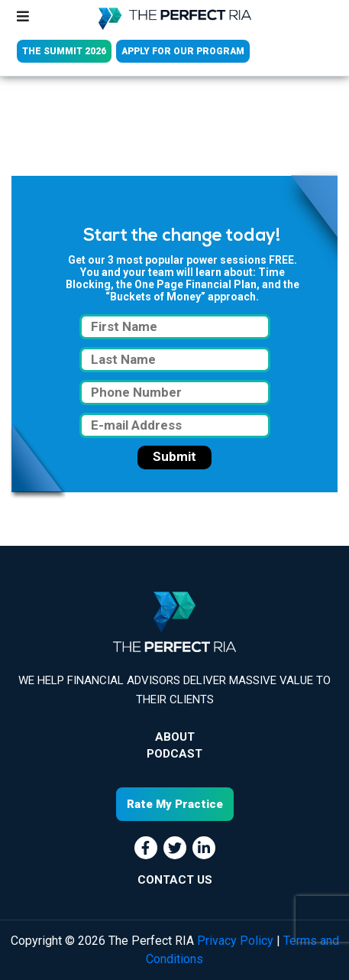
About (175, 737)
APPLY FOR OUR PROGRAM (183, 51)
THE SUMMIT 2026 (64, 51)
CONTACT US (175, 880)
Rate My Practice (175, 804)
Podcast (174, 754)
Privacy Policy (235, 941)
